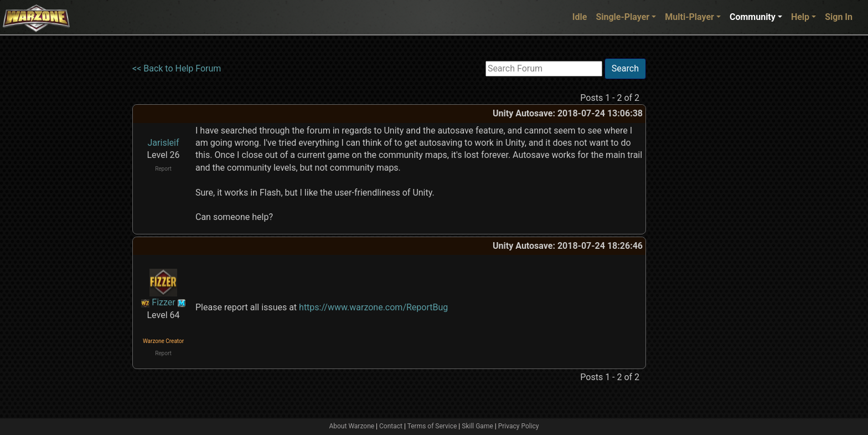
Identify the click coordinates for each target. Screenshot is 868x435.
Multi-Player (689, 17)
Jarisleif (164, 143)
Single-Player (622, 17)
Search (625, 68)
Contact (391, 426)
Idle (580, 17)
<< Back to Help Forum (177, 68)
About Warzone (352, 426)
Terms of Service (432, 426)
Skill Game (477, 426)
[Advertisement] (691, 224)
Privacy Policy (519, 426)
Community (753, 17)
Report (163, 169)
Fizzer (163, 302)
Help (800, 17)
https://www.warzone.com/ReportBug (373, 307)
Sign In (839, 17)
